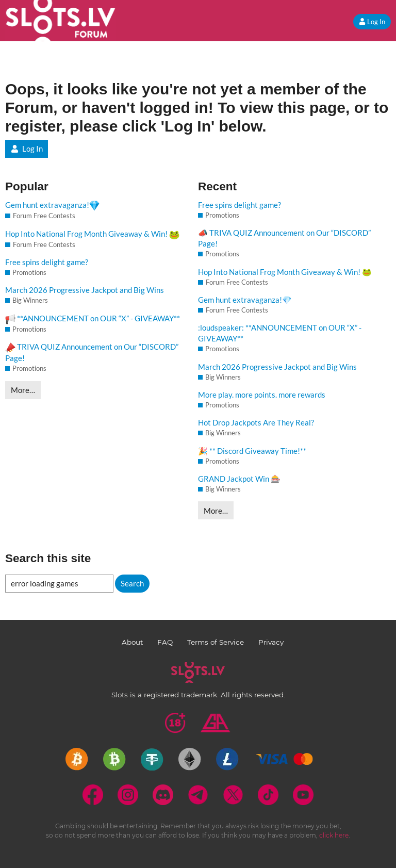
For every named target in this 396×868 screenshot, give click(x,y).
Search (132, 583)
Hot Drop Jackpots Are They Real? (256, 422)
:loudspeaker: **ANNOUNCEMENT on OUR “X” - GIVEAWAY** (280, 333)
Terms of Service (216, 642)
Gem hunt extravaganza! (52, 206)
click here (334, 835)
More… (23, 390)
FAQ (165, 642)
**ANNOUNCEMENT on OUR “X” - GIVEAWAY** (93, 319)
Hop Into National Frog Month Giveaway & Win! (92, 234)
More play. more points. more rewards (262, 395)
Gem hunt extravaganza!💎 (245, 300)
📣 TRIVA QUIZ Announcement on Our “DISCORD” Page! (284, 238)
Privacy (271, 642)
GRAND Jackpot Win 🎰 (239, 479)
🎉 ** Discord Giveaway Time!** (252, 451)
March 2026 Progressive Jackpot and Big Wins (85, 290)
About (132, 642)
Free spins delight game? (47, 262)
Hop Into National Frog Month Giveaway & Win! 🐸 (285, 272)
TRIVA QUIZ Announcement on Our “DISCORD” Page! (92, 352)
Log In (372, 22)
